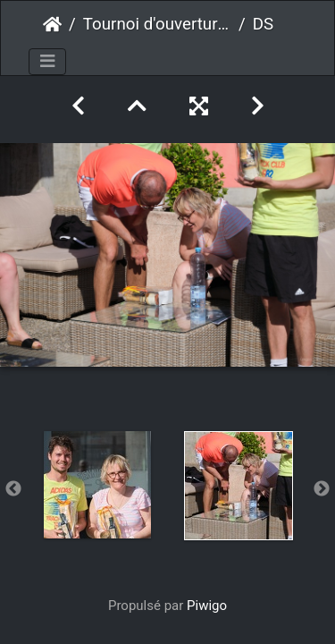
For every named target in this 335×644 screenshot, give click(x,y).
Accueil (52, 24)
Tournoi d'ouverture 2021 (157, 24)
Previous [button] (13, 489)
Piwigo (207, 606)
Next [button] (322, 489)
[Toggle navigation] (47, 62)
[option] (97, 485)
